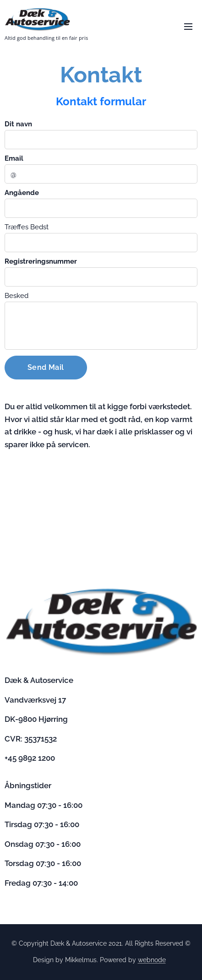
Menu (188, 27)
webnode (152, 960)
